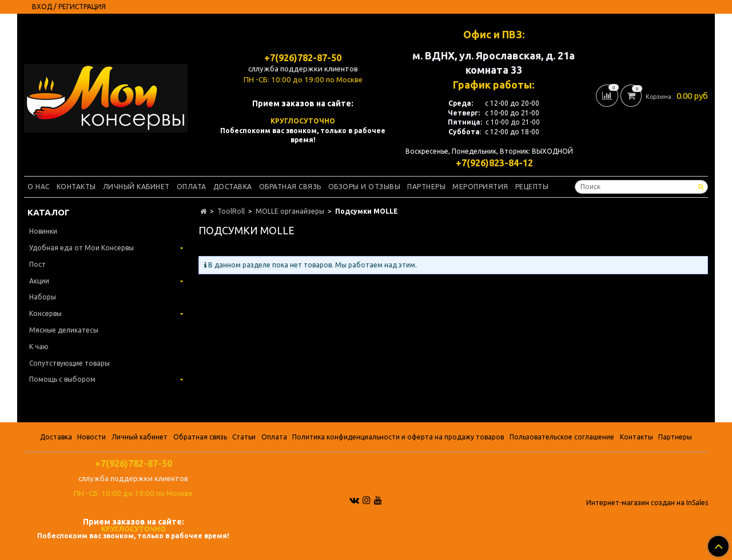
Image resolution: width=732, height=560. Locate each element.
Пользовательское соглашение (562, 437)
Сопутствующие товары (69, 363)
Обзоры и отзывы (365, 187)
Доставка (233, 187)
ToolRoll (231, 211)
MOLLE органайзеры (290, 211)
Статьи (244, 437)
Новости (91, 437)
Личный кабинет (136, 187)
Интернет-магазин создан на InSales (647, 503)
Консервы (45, 313)
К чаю (39, 347)
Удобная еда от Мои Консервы (81, 248)
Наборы (43, 297)
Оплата (192, 187)
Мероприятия (480, 187)
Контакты (76, 187)
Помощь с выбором (62, 379)
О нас (39, 187)
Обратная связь (290, 187)
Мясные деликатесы (64, 330)
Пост (37, 264)
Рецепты (532, 187)
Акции (39, 281)
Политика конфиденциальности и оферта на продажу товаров (398, 437)
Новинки (43, 231)
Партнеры (426, 187)
